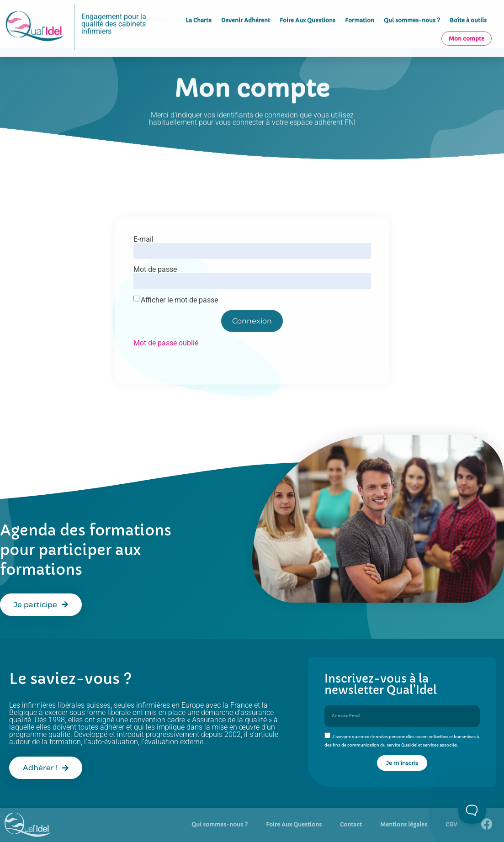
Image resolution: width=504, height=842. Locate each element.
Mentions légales (404, 824)
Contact (351, 824)
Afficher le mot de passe (179, 317)
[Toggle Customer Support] (472, 810)
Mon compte (467, 30)
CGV (451, 824)
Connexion (252, 337)
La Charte (199, 12)
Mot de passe (155, 286)
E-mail (143, 256)
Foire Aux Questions (308, 12)
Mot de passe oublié (166, 359)
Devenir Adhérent (246, 12)
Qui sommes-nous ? (412, 12)
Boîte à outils (468, 12)
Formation (360, 12)
